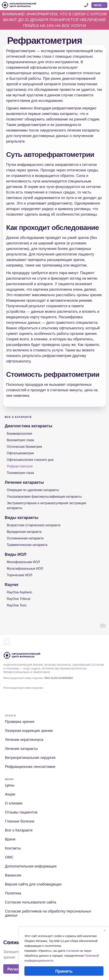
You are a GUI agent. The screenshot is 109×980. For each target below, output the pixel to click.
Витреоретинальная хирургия (30, 758)
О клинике (14, 803)
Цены (10, 785)
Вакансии (13, 875)
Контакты (13, 848)
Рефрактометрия (20, 466)
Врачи (10, 839)
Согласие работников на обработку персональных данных (48, 913)
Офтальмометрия (20, 453)
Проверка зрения (20, 722)
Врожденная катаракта (24, 532)
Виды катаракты (22, 518)
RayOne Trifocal (19, 599)
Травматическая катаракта (27, 545)
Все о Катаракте (18, 417)
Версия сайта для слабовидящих (33, 884)
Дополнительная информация (31, 866)
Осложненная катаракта (25, 538)
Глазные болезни (20, 821)
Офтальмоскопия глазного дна (30, 460)
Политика (13, 893)
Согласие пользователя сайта (31, 902)
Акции (10, 794)
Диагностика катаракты (28, 426)
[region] (64, 953)
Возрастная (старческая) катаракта (34, 525)
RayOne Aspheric (20, 592)
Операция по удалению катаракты (33, 490)
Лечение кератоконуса (24, 740)
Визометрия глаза (20, 440)
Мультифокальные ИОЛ (25, 569)
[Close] (105, 930)
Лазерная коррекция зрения (29, 731)
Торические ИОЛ (19, 575)
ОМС (9, 857)
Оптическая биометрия (24, 447)
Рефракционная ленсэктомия (30, 767)
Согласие (73, 951)
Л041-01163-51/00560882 (58, 678)
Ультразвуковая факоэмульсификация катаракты (44, 497)
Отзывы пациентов (21, 812)
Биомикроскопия (19, 434)
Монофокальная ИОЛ (23, 562)
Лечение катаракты (24, 482)
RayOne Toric (17, 605)
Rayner (12, 585)
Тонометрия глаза (20, 473)
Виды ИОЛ (16, 554)
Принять (64, 971)
